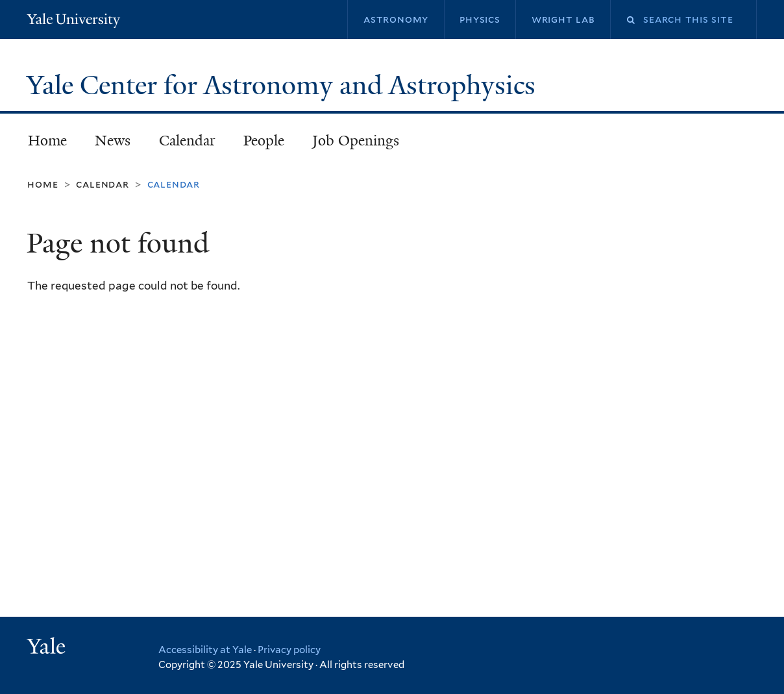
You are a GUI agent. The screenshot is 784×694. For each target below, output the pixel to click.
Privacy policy (289, 650)
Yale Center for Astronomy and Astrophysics (284, 85)
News (113, 141)
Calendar (187, 141)
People (264, 141)
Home (47, 141)
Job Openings (356, 141)
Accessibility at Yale (205, 650)
